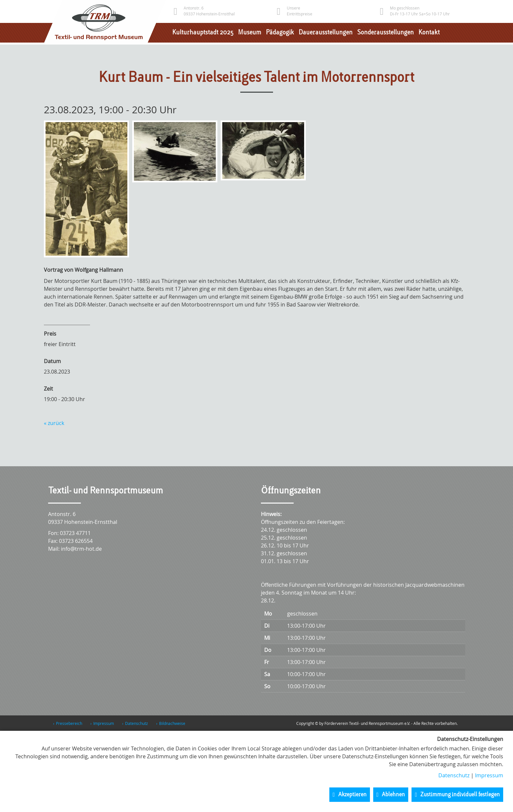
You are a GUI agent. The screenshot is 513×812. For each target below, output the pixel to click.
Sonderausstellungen (385, 33)
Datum (52, 361)
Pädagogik (280, 33)
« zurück (54, 423)
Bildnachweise (172, 723)
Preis (50, 334)
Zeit (48, 389)
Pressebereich (69, 723)
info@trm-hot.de (81, 549)
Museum (250, 33)
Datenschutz (137, 723)
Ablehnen (393, 795)
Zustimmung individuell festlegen (460, 795)
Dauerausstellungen (326, 33)
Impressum (104, 723)
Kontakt (429, 33)
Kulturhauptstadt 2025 (203, 33)
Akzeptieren (352, 795)
